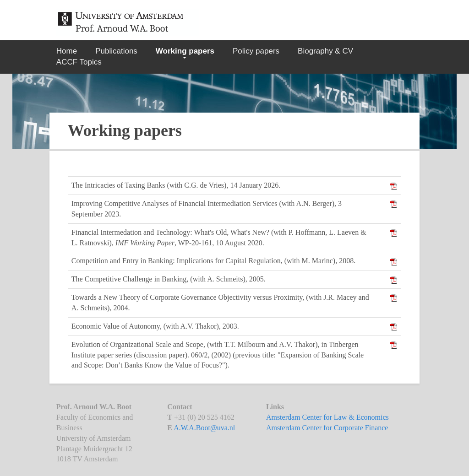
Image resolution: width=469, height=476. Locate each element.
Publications (116, 51)
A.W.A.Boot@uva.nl (204, 428)
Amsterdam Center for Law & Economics (327, 417)
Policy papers (256, 51)
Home (67, 51)
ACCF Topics (79, 62)
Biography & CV (325, 51)
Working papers (185, 51)
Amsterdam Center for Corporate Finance (327, 428)
